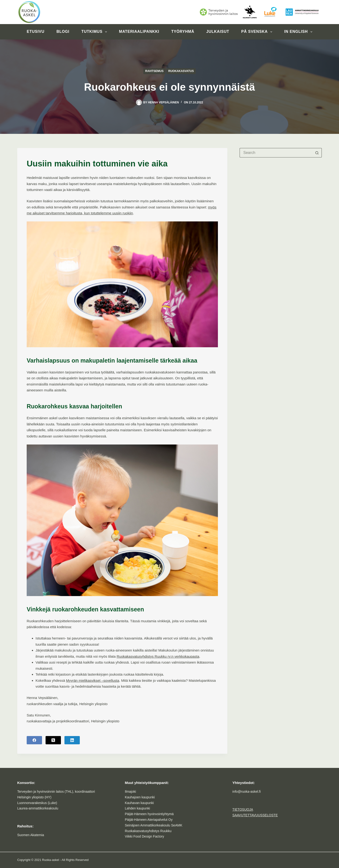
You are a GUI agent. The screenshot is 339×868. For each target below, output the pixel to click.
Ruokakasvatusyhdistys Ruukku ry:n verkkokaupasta (158, 656)
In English (299, 32)
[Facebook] (34, 740)
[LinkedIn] (72, 740)
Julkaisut (218, 32)
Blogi (63, 32)
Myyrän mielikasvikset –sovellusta (93, 680)
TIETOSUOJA (243, 809)
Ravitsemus (154, 71)
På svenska (258, 32)
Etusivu (36, 32)
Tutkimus (95, 32)
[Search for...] (276, 153)
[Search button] (317, 153)
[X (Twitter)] (53, 740)
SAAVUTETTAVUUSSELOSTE (255, 815)
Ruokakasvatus (181, 71)
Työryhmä (183, 32)
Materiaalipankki (139, 32)
